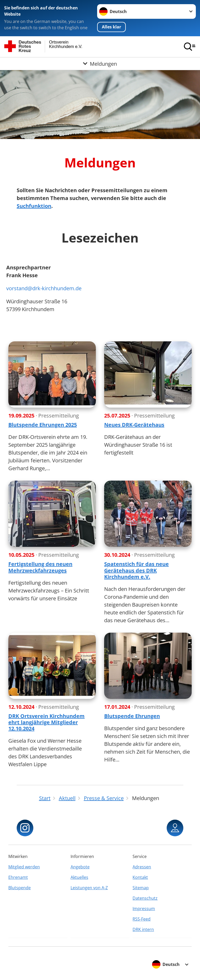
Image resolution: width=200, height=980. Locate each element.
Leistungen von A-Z (89, 888)
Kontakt (140, 877)
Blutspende (20, 888)
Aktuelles (79, 877)
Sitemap (141, 888)
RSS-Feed (142, 919)
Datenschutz (145, 898)
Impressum (144, 909)
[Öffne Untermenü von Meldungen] (100, 64)
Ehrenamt (18, 877)
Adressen (142, 867)
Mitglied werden (24, 867)
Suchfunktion (34, 206)
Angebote (80, 867)
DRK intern (143, 929)
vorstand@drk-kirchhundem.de (44, 288)
